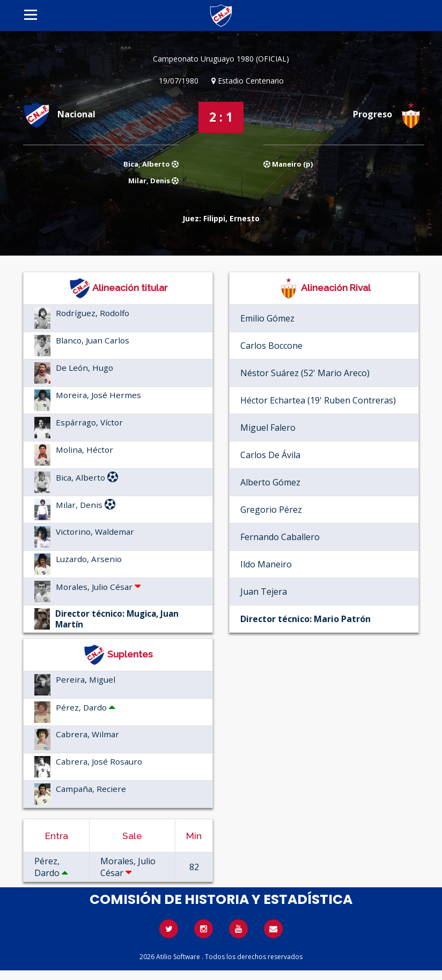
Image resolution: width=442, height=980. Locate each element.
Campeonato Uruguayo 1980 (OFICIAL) (221, 59)
